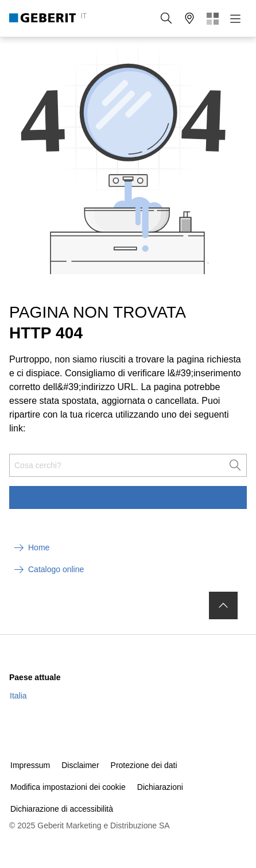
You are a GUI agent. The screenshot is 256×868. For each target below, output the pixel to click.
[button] (166, 18)
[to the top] (223, 605)
